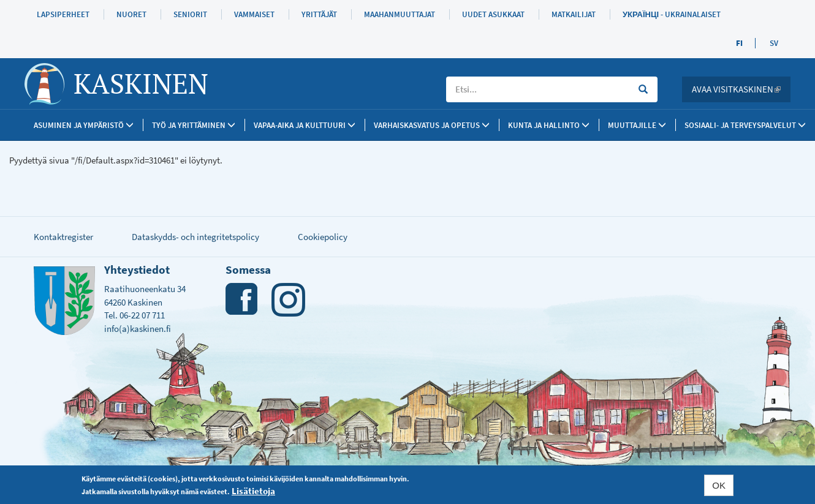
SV (774, 43)
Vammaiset (254, 14)
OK (719, 485)
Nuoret (131, 14)
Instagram (288, 300)
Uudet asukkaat (493, 14)
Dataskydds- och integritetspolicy (195, 237)
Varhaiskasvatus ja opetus (432, 125)
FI (739, 43)
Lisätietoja (253, 491)
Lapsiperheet (63, 14)
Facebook (242, 300)
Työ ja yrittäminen (194, 125)
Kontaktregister (63, 237)
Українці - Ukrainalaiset (672, 14)
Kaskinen (141, 83)
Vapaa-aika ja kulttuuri (305, 125)
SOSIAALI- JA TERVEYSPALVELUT (745, 125)
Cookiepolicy (323, 237)
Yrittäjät (319, 14)
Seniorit (190, 14)
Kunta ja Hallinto (549, 125)
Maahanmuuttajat (400, 14)
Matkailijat (574, 14)
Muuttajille (637, 125)
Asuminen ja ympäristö (84, 125)
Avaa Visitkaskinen (741, 89)
